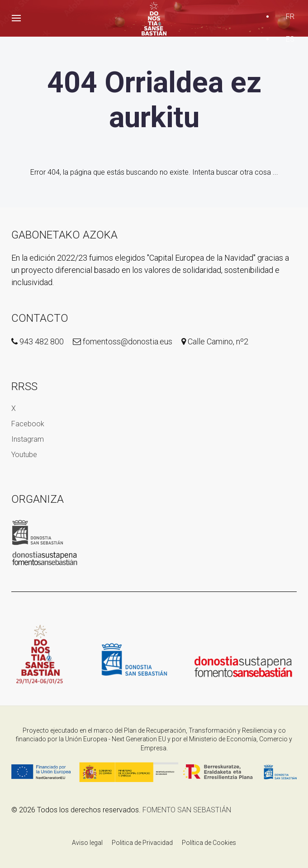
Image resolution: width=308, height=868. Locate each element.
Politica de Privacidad (142, 843)
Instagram (28, 439)
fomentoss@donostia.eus (123, 341)
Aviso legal (87, 843)
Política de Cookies (209, 843)
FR (290, 17)
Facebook (28, 424)
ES (290, 39)
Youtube (24, 455)
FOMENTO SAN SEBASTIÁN (187, 810)
